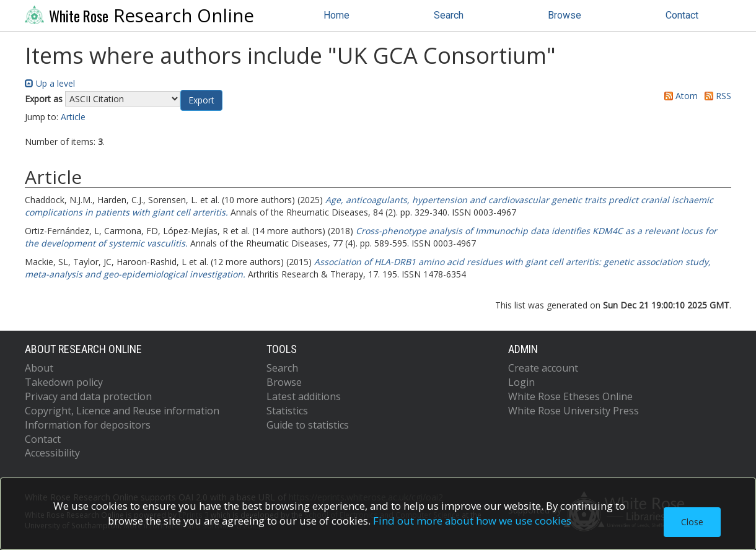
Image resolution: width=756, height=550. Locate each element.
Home (336, 15)
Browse (565, 15)
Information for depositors (88, 425)
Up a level (50, 83)
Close (692, 522)
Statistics (287, 411)
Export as (44, 99)
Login (521, 382)
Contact (682, 15)
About (39, 368)
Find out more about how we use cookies (472, 521)
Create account (543, 368)
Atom (679, 96)
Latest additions (304, 396)
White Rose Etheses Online (570, 396)
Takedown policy (64, 382)
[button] (201, 100)
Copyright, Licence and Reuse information (122, 411)
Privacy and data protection (88, 396)
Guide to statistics (308, 425)
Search (449, 15)
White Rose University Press (574, 411)
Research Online (139, 15)
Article (73, 117)
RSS (716, 96)
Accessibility (52, 453)
